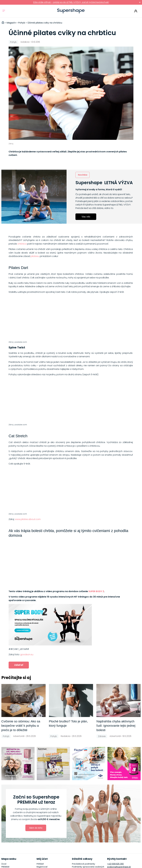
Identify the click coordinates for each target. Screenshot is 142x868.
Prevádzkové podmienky (84, 864)
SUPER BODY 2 (96, 591)
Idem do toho (36, 828)
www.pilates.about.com (28, 519)
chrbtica (22, 244)
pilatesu (35, 256)
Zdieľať (19, 665)
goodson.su (27, 654)
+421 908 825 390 (115, 864)
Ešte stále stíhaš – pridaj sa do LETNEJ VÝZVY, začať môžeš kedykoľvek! (71, 2)
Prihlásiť (136, 11)
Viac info (86, 217)
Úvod (4, 864)
